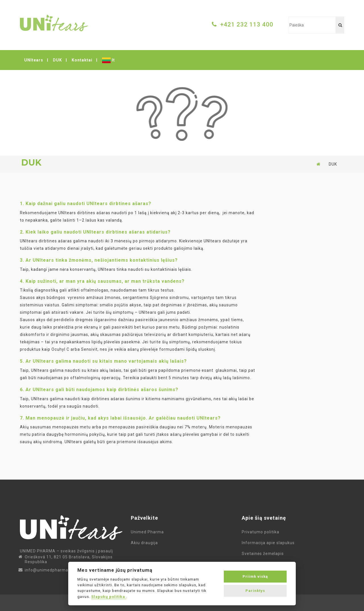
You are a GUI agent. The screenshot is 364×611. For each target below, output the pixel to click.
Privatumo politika (262, 532)
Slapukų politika (109, 596)
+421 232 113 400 (247, 24)
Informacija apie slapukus (269, 543)
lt (108, 60)
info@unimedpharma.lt (48, 570)
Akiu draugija (144, 543)
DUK (57, 60)
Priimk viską (255, 576)
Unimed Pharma (148, 532)
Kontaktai (82, 60)
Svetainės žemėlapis (264, 554)
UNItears (34, 60)
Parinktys (255, 591)
